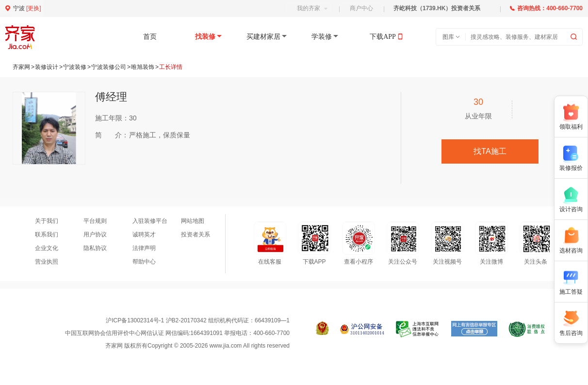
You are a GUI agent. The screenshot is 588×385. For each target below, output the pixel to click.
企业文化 (47, 248)
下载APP (383, 37)
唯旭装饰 (143, 67)
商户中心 (361, 8)
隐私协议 (95, 248)
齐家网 (21, 67)
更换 (33, 8)
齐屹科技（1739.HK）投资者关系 (437, 8)
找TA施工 (490, 151)
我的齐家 (312, 8)
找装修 (205, 37)
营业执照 (47, 262)
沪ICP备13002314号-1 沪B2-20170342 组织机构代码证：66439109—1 (198, 320)
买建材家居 (263, 37)
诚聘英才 (144, 234)
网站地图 (193, 221)
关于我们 (47, 221)
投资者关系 (196, 234)
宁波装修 (75, 67)
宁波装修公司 (109, 67)
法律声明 (144, 248)
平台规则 (95, 221)
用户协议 (95, 234)
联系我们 (47, 234)
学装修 (322, 37)
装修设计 (47, 67)
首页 (150, 37)
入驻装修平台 (150, 221)
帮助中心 (144, 262)
